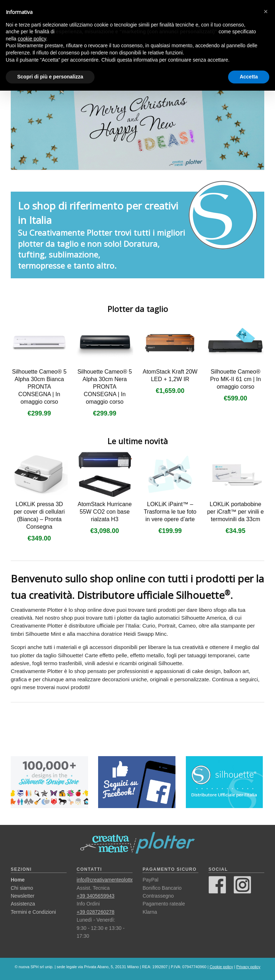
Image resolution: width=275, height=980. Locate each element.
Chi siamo (22, 888)
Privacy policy (248, 967)
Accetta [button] (249, 77)
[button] (266, 11)
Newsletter (23, 896)
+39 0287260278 (96, 912)
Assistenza (23, 904)
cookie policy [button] (32, 39)
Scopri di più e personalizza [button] (50, 77)
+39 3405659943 (96, 896)
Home (18, 880)
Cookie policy (221, 967)
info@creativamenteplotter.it (108, 880)
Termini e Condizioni (33, 912)
